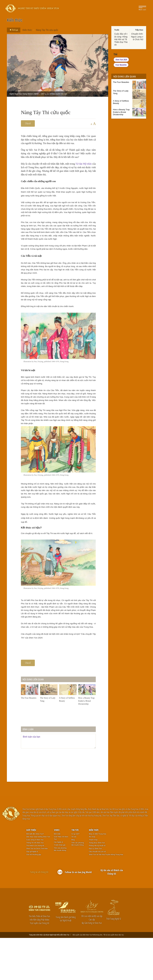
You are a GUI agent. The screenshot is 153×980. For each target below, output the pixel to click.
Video (57, 872)
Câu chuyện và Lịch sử (97, 894)
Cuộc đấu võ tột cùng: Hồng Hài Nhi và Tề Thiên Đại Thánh (121, 39)
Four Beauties (137, 60)
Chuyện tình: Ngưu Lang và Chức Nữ (137, 37)
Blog (73, 882)
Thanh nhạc (93, 882)
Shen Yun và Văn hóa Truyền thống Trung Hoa (106, 897)
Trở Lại (13, 30)
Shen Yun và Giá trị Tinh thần (37, 891)
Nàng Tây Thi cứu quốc (47, 30)
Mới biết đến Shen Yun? (35, 876)
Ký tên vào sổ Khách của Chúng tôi (112, 914)
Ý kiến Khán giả (60, 887)
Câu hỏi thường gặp (34, 897)
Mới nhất (57, 876)
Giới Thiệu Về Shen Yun (61, 880)
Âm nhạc (92, 879)
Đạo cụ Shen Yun (95, 891)
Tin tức (75, 872)
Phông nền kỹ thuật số (97, 888)
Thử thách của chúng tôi (35, 888)
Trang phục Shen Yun (97, 885)
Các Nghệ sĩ (58, 884)
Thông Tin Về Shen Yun (35, 885)
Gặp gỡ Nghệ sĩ (32, 894)
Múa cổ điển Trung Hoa (97, 876)
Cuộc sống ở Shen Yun (35, 882)
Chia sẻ (28, 123)
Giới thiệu (31, 872)
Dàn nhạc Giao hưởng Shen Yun (38, 879)
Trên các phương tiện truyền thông (60, 891)
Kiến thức (27, 30)
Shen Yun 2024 (121, 60)
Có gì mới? (75, 876)
